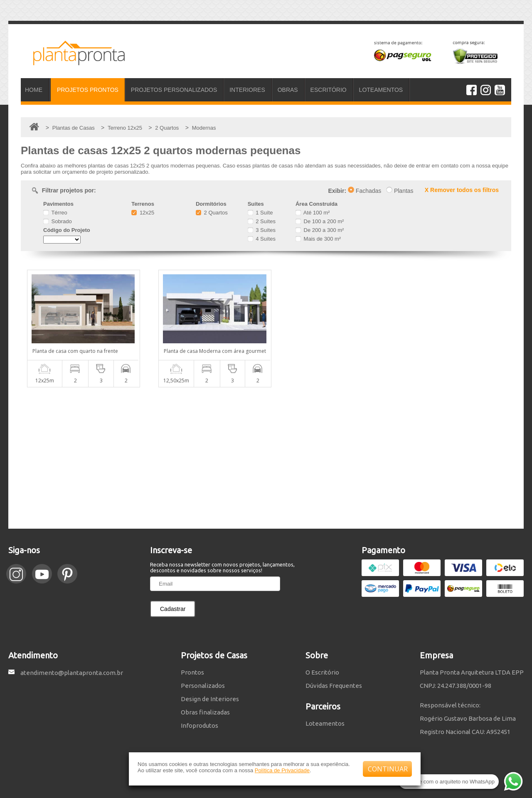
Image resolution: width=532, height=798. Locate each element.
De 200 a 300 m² (320, 230)
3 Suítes (262, 230)
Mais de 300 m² (318, 239)
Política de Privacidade (282, 770)
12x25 (143, 213)
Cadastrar (173, 609)
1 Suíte (260, 213)
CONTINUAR (388, 769)
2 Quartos (212, 213)
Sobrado (58, 221)
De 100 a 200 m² (320, 221)
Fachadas (365, 191)
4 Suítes (262, 239)
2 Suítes (262, 221)
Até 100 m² (313, 213)
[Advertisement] (266, 458)
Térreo (55, 213)
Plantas (400, 191)
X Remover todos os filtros (462, 190)
